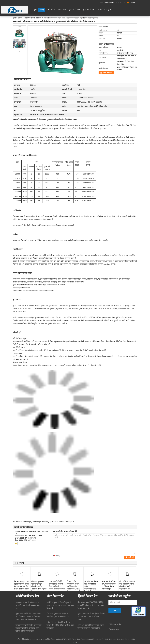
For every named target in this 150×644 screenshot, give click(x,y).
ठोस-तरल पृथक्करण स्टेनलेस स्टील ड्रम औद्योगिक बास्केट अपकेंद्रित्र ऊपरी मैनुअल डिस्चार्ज (39, 586)
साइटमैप (118, 624)
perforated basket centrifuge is (62, 522)
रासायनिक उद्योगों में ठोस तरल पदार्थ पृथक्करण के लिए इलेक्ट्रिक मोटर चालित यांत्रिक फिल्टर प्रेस (28, 628)
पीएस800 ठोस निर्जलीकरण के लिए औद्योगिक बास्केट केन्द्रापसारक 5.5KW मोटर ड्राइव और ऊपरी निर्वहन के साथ (73, 588)
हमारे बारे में (51, 10)
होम (36, 10)
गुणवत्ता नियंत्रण (75, 10)
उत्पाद (42, 10)
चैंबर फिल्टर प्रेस (56, 596)
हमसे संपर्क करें (88, 10)
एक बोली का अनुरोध (104, 10)
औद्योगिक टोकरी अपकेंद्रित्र (33, 18)
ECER (75, 642)
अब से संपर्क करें (107, 73)
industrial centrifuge (23, 522)
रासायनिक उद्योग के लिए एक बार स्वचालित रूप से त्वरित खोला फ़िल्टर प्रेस (28, 605)
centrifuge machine (41, 522)
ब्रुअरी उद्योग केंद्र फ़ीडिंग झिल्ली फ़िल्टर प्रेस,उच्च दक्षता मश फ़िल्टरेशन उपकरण (91, 617)
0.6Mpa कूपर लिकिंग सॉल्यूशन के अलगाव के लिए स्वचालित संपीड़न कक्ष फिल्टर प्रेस (60, 605)
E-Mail (111, 624)
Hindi (132, 3)
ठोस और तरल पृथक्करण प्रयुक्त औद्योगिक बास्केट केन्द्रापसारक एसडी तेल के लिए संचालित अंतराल (22, 585)
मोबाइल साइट (114, 629)
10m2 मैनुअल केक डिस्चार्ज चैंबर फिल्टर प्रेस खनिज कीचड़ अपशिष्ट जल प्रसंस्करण (60, 625)
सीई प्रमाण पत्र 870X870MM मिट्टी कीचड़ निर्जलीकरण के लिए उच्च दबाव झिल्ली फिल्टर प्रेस (91, 605)
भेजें (115, 610)
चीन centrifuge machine (35, 639)
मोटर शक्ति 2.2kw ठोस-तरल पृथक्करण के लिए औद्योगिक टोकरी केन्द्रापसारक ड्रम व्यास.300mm (127, 586)
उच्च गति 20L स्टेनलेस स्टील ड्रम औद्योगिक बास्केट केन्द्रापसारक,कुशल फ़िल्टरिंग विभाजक (91, 586)
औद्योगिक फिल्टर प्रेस (27, 596)
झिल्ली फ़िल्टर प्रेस (88, 596)
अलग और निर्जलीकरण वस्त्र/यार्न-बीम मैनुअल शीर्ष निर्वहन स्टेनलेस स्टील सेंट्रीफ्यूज (109, 585)
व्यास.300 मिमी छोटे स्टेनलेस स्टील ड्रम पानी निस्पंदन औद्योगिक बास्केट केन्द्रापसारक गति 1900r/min (57, 586)
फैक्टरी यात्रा (62, 10)
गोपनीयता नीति (20, 639)
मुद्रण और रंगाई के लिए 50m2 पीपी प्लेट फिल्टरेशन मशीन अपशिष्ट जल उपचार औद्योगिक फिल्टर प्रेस (28, 617)
